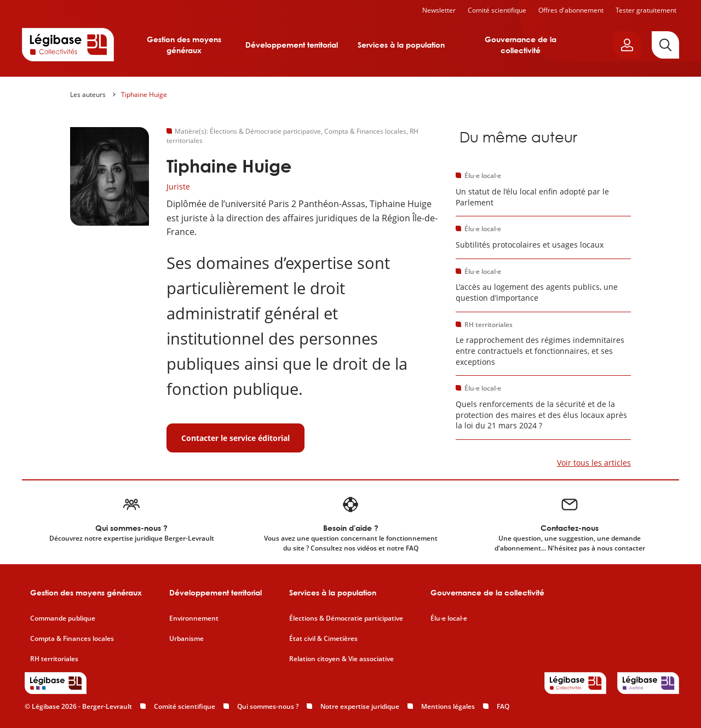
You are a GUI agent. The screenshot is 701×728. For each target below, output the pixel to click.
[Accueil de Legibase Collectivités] (68, 44)
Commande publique (63, 618)
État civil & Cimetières (323, 639)
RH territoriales (54, 659)
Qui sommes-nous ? (268, 706)
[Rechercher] (665, 45)
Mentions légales (448, 706)
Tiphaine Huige (144, 94)
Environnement (194, 618)
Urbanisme (186, 639)
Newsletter (439, 10)
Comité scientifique (497, 10)
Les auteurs (88, 94)
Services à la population (401, 45)
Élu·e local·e (449, 618)
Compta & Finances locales (72, 639)
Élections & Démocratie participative (346, 618)
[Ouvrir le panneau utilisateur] (627, 45)
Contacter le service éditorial (235, 438)
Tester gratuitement (646, 10)
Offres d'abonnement (571, 10)
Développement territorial (292, 45)
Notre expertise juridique (360, 706)
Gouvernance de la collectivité (521, 45)
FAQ (503, 706)
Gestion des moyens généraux (184, 45)
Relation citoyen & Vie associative (341, 659)
